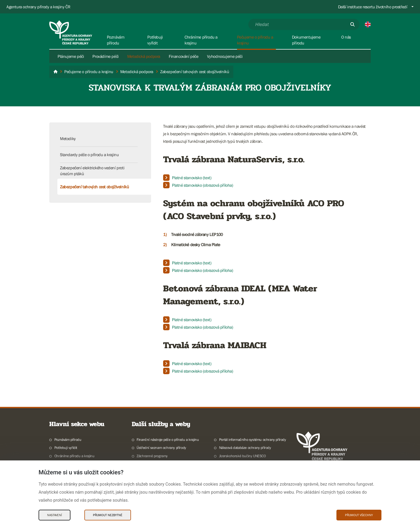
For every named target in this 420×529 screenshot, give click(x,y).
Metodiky (68, 138)
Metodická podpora (144, 56)
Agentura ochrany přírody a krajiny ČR (38, 7)
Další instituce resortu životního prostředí (373, 7)
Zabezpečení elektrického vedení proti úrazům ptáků (92, 171)
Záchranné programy (152, 456)
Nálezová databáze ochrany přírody (245, 448)
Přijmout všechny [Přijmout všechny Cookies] (359, 515)
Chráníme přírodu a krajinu (74, 456)
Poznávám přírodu (68, 440)
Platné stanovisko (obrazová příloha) (203, 185)
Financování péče (184, 56)
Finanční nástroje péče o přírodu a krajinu (168, 440)
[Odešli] (352, 24)
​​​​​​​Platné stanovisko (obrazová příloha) (203, 371)
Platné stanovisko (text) (192, 178)
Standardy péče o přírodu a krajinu (89, 155)
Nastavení (55, 515)
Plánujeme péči (71, 56)
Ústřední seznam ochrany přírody (161, 448)
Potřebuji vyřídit (66, 448)
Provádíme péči (105, 56)
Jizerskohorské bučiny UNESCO (243, 456)
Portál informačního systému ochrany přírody (253, 440)
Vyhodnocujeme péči (225, 56)
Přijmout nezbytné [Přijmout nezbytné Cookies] (108, 515)
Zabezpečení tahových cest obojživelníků (94, 187)
